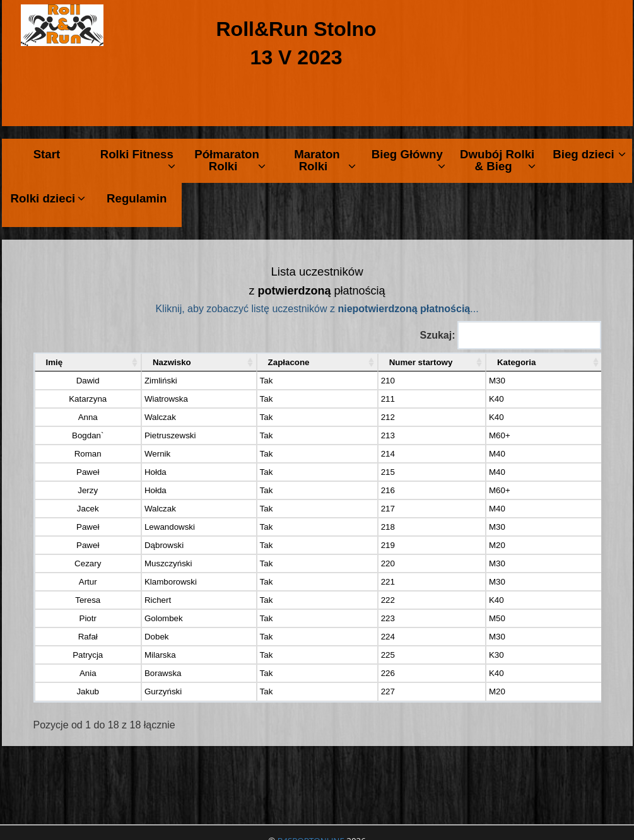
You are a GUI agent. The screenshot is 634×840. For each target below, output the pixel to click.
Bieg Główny (409, 160)
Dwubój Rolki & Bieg (498, 160)
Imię (55, 362)
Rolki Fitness (138, 160)
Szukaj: (510, 335)
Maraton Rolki (325, 160)
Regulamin (137, 198)
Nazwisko (144, 362)
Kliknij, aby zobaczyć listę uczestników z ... (317, 309)
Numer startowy (381, 362)
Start (47, 154)
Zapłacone (255, 362)
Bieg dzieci (589, 154)
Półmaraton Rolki (230, 160)
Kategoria (523, 362)
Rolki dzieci (48, 198)
